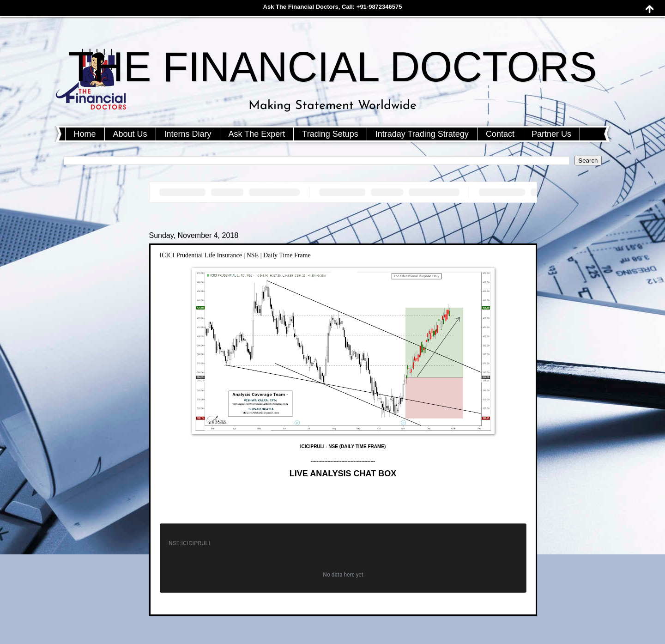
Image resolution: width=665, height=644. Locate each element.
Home (85, 134)
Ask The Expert (257, 134)
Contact (500, 134)
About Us (130, 134)
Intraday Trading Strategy (422, 134)
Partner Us (551, 134)
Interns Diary (188, 134)
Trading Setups (330, 134)
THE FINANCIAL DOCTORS (332, 67)
